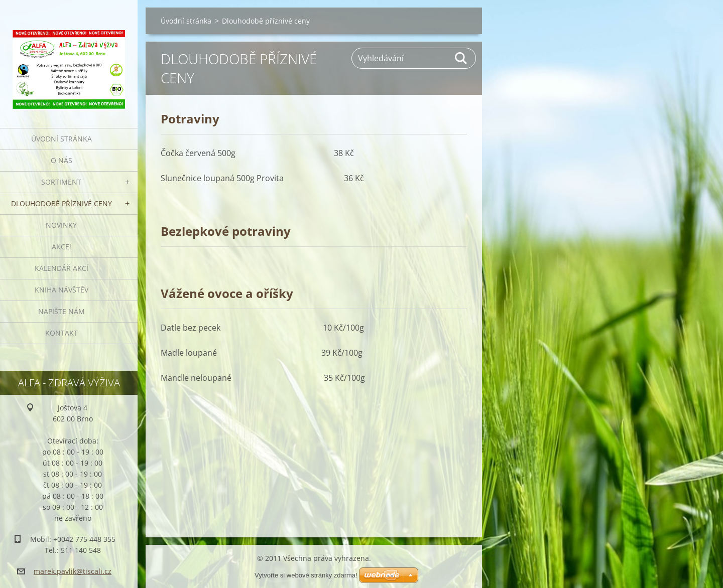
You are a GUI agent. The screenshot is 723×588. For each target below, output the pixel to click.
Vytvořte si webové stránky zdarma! (306, 575)
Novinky (61, 225)
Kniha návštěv (62, 290)
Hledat (461, 58)
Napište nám (62, 311)
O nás (62, 160)
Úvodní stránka (62, 139)
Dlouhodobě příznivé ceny (62, 203)
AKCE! (62, 247)
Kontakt (62, 333)
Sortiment (61, 182)
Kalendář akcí (62, 268)
